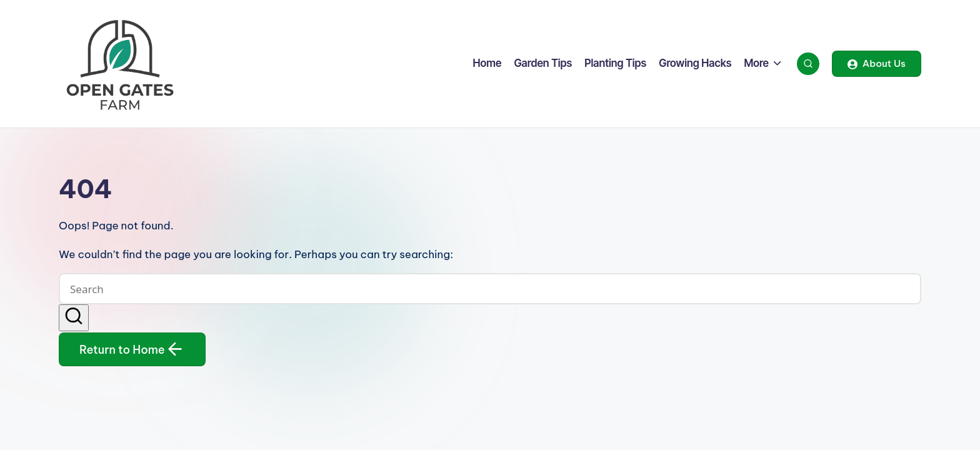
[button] (877, 64)
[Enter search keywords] (490, 289)
